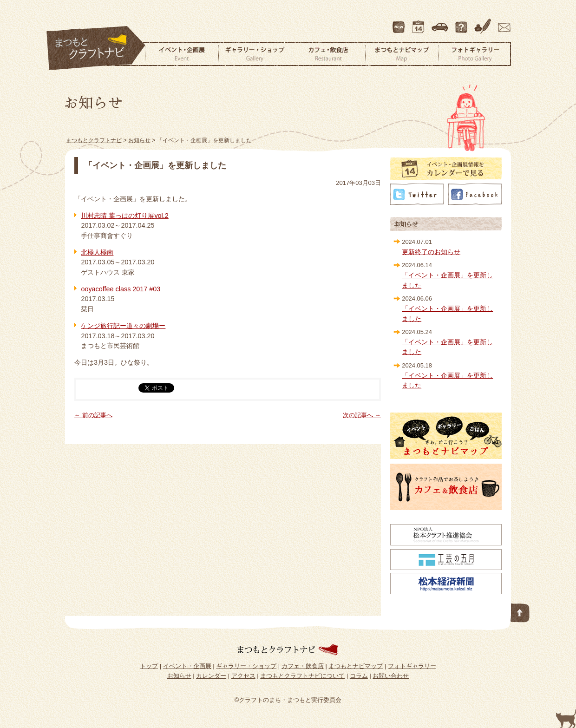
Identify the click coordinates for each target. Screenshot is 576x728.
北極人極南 (97, 252)
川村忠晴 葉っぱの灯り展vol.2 (124, 216)
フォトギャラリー (475, 54)
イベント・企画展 (182, 54)
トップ (149, 666)
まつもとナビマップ (402, 54)
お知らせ (179, 676)
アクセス (441, 23)
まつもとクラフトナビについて (462, 23)
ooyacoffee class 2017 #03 (121, 289)
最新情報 (399, 23)
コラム (484, 23)
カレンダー (420, 23)
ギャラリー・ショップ (255, 54)
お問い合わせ (503, 23)
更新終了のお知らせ (431, 252)
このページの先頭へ (520, 611)
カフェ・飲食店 (328, 54)
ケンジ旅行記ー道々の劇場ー (123, 326)
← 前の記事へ (93, 415)
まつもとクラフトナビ (96, 48)
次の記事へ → (362, 415)
